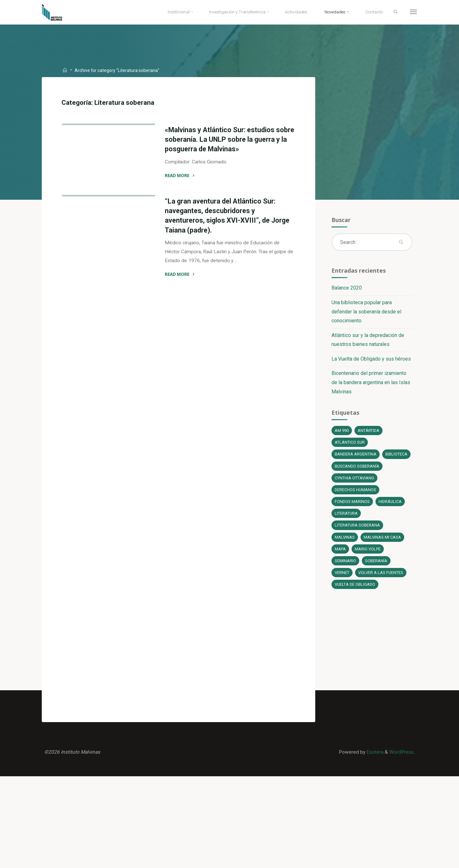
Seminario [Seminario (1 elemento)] (345, 580)
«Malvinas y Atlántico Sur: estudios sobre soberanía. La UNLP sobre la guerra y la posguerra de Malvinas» (220, 141)
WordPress (401, 843)
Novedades (135, 196)
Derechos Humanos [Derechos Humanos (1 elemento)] (356, 507)
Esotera (373, 843)
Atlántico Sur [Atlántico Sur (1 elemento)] (350, 446)
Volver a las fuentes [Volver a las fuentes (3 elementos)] (381, 592)
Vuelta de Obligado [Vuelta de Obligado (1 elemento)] (355, 604)
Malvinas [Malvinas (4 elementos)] (344, 555)
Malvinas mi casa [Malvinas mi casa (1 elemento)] (382, 555)
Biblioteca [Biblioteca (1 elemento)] (346, 471)
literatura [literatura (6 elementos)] (346, 531)
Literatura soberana (93, 196)
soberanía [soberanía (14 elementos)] (376, 580)
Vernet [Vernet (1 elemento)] (342, 592)
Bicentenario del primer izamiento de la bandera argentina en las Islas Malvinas (371, 385)
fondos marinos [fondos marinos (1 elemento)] (352, 519)
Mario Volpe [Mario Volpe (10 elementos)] (368, 567)
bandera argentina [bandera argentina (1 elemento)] (356, 459)
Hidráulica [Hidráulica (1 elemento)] (391, 519)
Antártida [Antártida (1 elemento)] (368, 434)
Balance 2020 (346, 290)
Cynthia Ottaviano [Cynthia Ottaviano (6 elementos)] (355, 495)
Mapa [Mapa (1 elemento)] (340, 567)
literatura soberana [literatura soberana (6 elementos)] (357, 543)
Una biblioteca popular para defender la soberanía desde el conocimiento (366, 314)
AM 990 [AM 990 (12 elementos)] (341, 434)
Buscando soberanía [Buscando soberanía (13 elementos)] (357, 483)
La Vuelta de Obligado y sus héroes (371, 361)
